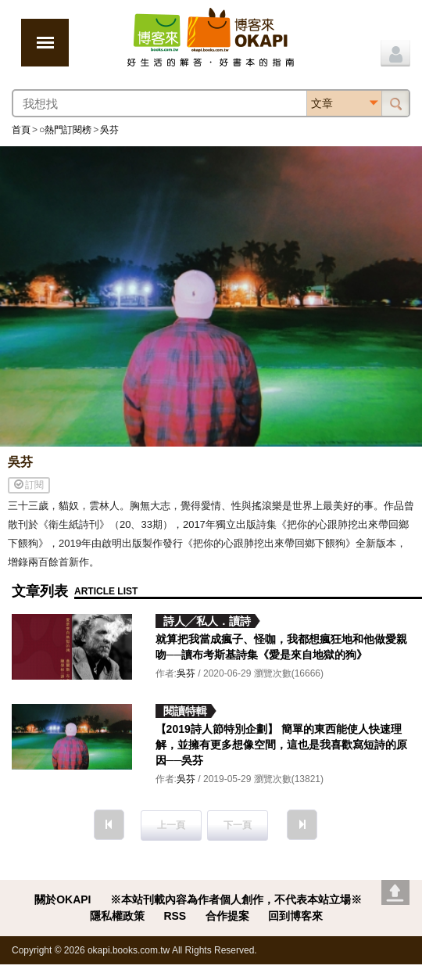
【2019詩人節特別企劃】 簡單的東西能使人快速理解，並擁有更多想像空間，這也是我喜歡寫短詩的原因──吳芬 (281, 745)
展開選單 (45, 43)
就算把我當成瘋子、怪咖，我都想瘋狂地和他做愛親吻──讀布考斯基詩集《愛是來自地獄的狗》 (281, 647)
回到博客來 (295, 916)
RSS (175, 916)
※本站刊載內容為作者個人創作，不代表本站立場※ (236, 899)
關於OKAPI (63, 899)
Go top (395, 892)
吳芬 (109, 130)
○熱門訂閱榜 (65, 130)
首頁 (21, 130)
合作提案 (227, 916)
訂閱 (29, 485)
